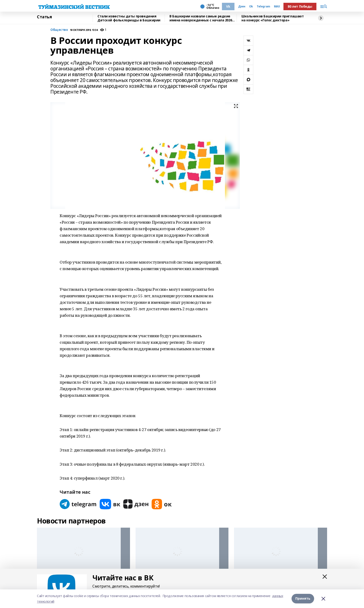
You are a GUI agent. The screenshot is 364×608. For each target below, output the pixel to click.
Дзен (242, 7)
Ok (251, 7)
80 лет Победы (300, 6)
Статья (44, 17)
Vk (228, 6)
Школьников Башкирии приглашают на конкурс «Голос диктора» (273, 18)
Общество (59, 30)
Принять (303, 599)
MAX (277, 7)
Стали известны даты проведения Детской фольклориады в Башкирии (129, 18)
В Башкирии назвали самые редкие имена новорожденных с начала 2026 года (201, 18)
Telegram (263, 7)
